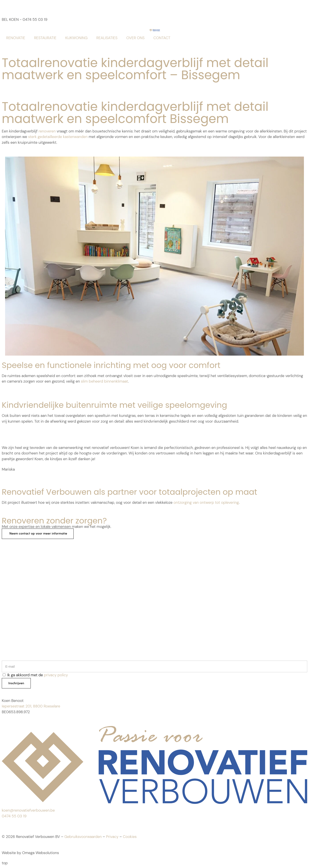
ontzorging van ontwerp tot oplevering (206, 502)
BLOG (101, 13)
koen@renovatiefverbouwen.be (28, 811)
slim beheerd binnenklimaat (105, 381)
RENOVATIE (16, 38)
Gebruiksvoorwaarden (83, 837)
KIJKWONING (76, 38)
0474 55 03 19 (14, 816)
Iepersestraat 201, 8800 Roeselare (31, 706)
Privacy (112, 837)
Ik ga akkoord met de (38, 675)
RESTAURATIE (45, 38)
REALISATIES (107, 38)
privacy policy (56, 675)
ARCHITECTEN (48, 13)
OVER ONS (78, 13)
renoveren (47, 131)
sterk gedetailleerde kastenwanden (58, 137)
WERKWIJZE (16, 13)
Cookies (130, 837)
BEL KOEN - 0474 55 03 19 (25, 19)
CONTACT (123, 13)
